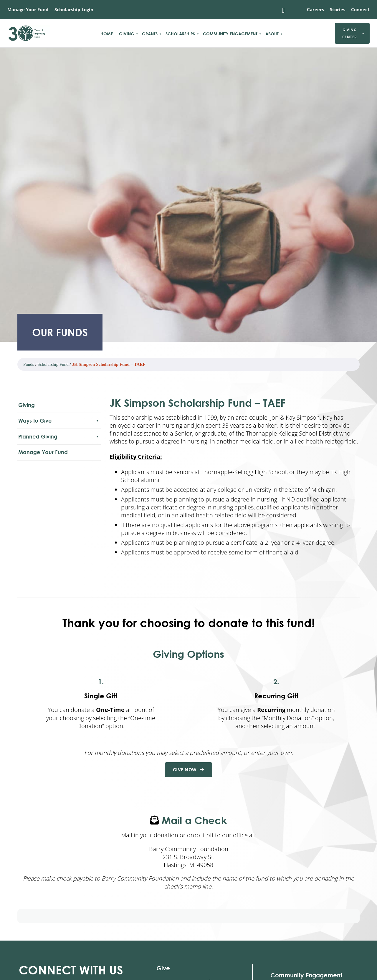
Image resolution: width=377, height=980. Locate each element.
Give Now (189, 770)
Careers (315, 9)
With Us (71, 970)
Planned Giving (59, 437)
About (272, 34)
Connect (360, 9)
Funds (29, 364)
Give (163, 968)
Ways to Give (59, 421)
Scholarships (180, 34)
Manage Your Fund (28, 9)
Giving (127, 34)
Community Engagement (230, 34)
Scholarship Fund (53, 364)
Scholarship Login (74, 9)
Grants (150, 34)
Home (107, 34)
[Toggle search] (283, 10)
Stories (338, 9)
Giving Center (353, 33)
